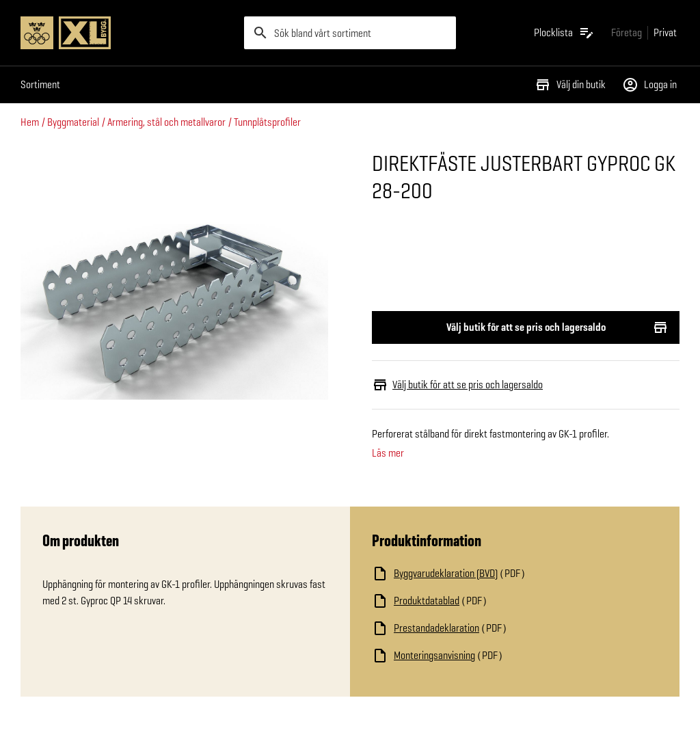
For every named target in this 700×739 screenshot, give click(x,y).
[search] (350, 33)
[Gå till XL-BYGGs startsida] (127, 33)
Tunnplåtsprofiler (267, 122)
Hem (30, 122)
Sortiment (40, 84)
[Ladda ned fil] (509, 574)
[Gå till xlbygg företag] (627, 32)
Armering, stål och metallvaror (166, 122)
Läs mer (388, 453)
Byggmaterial (73, 122)
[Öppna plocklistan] (564, 33)
